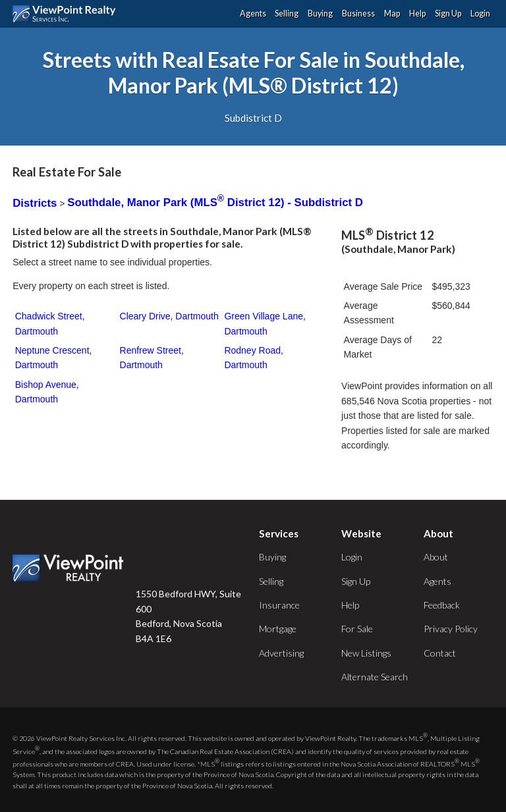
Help (417, 14)
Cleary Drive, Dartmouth (169, 316)
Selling (287, 14)
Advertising (281, 653)
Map (392, 14)
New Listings (366, 653)
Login (480, 14)
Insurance (279, 605)
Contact (440, 653)
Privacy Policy (451, 629)
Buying (320, 14)
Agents (253, 14)
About (436, 557)
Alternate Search (375, 677)
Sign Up (448, 14)
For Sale (357, 629)
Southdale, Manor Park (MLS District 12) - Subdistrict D (215, 203)
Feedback (442, 605)
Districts (35, 203)
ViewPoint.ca (68, 14)
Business (358, 14)
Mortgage (278, 629)
